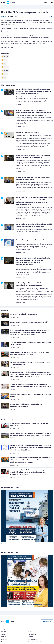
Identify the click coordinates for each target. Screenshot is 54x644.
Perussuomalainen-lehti (35, 642)
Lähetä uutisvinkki (33, 639)
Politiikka (4, 17)
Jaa (51, 17)
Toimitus (30, 637)
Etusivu (30, 632)
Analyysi (3, 637)
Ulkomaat (4, 639)
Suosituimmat (32, 634)
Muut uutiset (5, 642)
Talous (3, 634)
